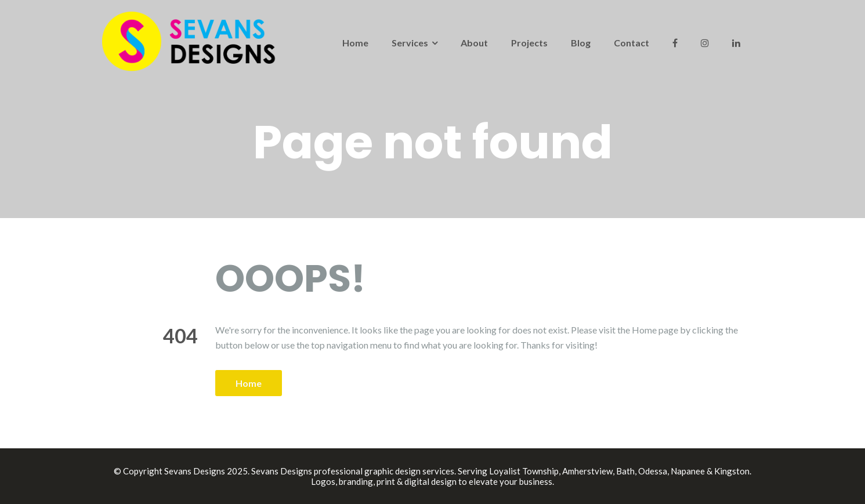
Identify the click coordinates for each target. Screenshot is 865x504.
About (474, 43)
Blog (581, 43)
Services (410, 43)
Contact (631, 43)
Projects (529, 43)
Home (355, 43)
